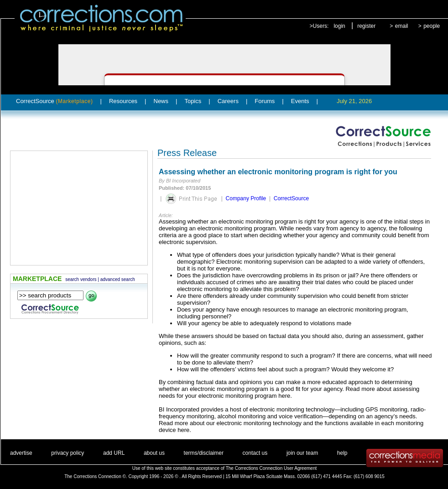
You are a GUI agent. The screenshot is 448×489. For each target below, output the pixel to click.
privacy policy (68, 453)
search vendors (81, 279)
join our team (302, 453)
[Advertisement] (79, 208)
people (432, 26)
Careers (228, 101)
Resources (123, 101)
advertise (21, 453)
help (342, 453)
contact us (255, 453)
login (339, 26)
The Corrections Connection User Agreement (271, 468)
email (402, 26)
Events (300, 101)
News (161, 101)
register (366, 26)
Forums (265, 101)
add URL (114, 453)
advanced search (118, 279)
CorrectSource (55, 101)
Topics (193, 101)
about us (154, 453)
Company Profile (246, 198)
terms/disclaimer (204, 453)
